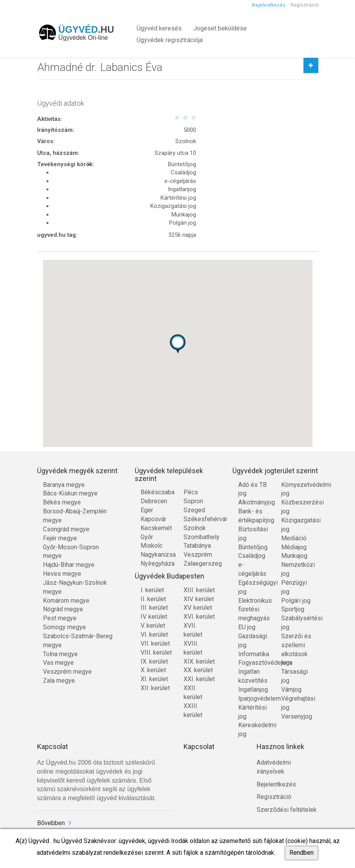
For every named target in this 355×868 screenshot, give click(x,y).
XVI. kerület (199, 617)
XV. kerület (198, 608)
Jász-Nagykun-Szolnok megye (75, 587)
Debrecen (154, 501)
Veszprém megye (67, 672)
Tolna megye (60, 654)
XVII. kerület (193, 630)
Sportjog (293, 609)
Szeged (194, 510)
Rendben (301, 853)
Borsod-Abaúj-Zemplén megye (75, 516)
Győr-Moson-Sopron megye (71, 552)
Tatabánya (197, 546)
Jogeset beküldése (220, 28)
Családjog (252, 556)
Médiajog (294, 547)
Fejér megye (60, 538)
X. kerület (153, 670)
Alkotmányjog (254, 502)
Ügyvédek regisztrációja (170, 40)
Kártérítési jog (252, 712)
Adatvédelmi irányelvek (274, 767)
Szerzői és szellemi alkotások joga (296, 650)
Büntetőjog (253, 547)
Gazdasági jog (253, 641)
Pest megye (60, 618)
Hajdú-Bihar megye (69, 565)
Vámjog (291, 690)
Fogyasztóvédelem (254, 663)
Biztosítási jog (253, 534)
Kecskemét (156, 528)
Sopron (193, 501)
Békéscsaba (156, 492)
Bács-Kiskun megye (70, 493)
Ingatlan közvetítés (253, 676)
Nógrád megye (63, 609)
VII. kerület (155, 643)
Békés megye (62, 502)
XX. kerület (198, 670)
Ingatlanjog (253, 690)
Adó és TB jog (252, 489)
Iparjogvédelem (254, 698)
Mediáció (294, 538)
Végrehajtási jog (297, 703)
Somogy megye (64, 627)
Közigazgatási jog (297, 525)
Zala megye (59, 681)
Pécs (191, 492)
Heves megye (62, 574)
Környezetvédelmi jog (297, 489)
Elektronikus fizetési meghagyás (254, 610)
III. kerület (154, 608)
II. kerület (153, 599)
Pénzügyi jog (294, 587)
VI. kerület (154, 635)
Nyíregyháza (156, 564)
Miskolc (152, 546)
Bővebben (51, 823)
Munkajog (294, 556)
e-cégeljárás (252, 569)
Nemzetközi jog (297, 569)
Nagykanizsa (156, 555)
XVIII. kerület (193, 648)
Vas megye (58, 663)
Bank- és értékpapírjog (254, 516)
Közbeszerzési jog (297, 507)
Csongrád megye (66, 529)
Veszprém (198, 555)
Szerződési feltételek (287, 810)
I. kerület (152, 590)
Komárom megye (66, 601)
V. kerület (153, 626)
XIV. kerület (199, 599)
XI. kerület (154, 679)
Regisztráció (304, 5)
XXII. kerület (193, 692)
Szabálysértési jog (297, 623)
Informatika (254, 654)
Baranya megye (64, 485)
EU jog (247, 627)
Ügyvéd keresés (159, 28)
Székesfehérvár (199, 519)
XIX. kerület (199, 661)
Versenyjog (297, 716)
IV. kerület (154, 617)
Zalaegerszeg (199, 564)
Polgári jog (296, 601)
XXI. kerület (199, 679)
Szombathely (199, 537)
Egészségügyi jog (254, 587)
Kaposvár (153, 519)
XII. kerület (155, 688)
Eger (147, 510)
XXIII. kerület (193, 710)
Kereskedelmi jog (254, 730)
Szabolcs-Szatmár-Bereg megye (78, 641)
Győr (147, 537)
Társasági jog (294, 676)
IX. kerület (154, 661)
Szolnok (195, 528)
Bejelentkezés (269, 5)
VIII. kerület (156, 652)
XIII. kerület (199, 590)
